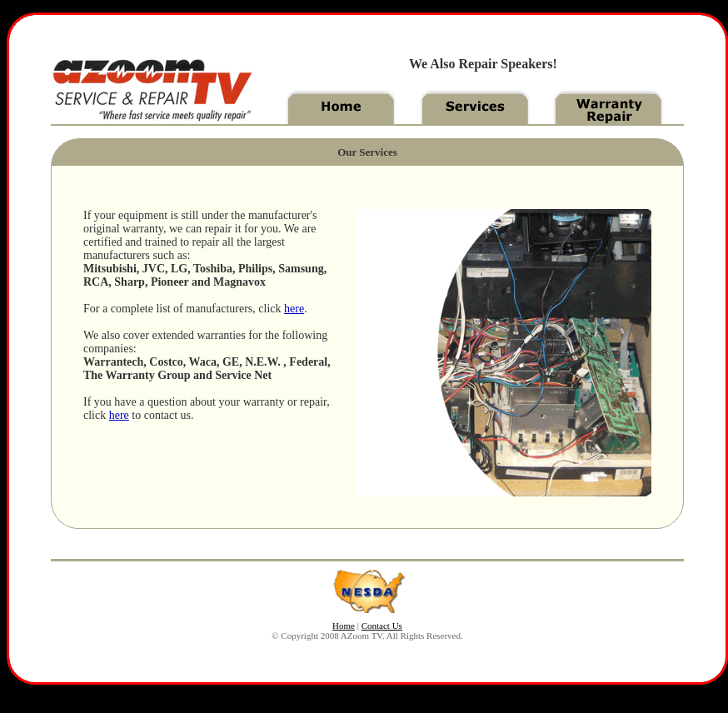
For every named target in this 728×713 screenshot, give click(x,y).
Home (344, 626)
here (294, 309)
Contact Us (382, 626)
